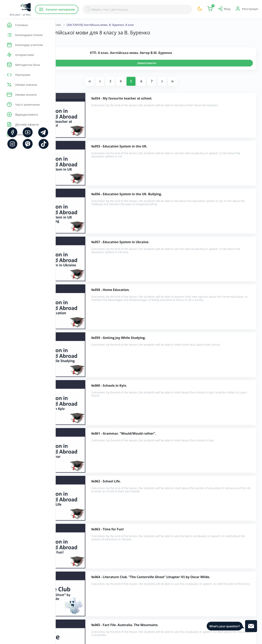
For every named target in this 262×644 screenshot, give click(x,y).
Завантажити (175, 63)
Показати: (69, 40)
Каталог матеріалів (81, 9)
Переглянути (79, 63)
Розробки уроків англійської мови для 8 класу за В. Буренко (114, 570)
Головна (68, 25)
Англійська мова (91, 25)
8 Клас (112, 25)
